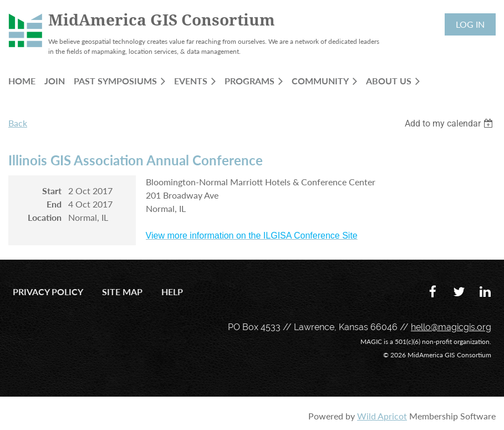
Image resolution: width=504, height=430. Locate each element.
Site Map (122, 292)
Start (52, 191)
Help (172, 292)
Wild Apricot (382, 416)
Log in (470, 24)
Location (45, 217)
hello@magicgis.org (451, 327)
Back (18, 123)
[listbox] (450, 123)
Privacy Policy (48, 292)
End (54, 204)
